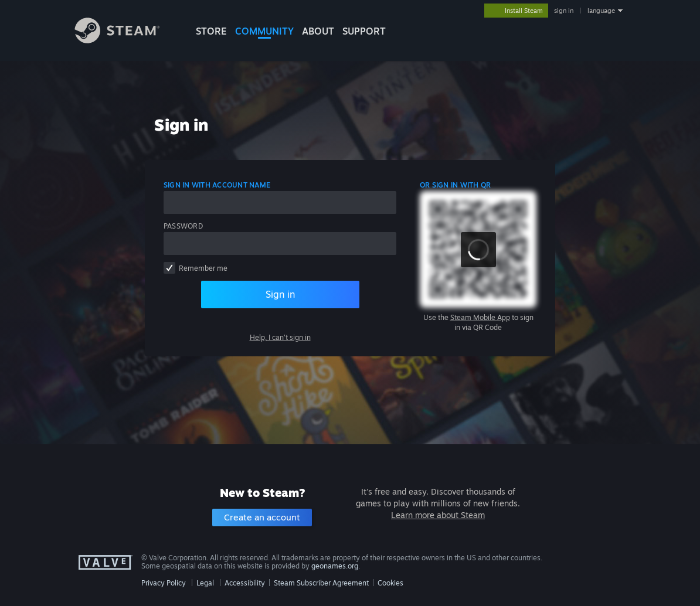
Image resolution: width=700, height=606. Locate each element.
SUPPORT (364, 31)
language (601, 11)
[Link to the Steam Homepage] (126, 40)
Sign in (280, 294)
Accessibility (245, 583)
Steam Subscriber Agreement (321, 583)
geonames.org (335, 566)
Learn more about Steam (438, 515)
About (318, 31)
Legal (205, 583)
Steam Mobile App (480, 317)
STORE (211, 31)
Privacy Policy (164, 583)
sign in (564, 11)
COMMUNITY (264, 31)
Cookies (390, 583)
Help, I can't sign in (280, 337)
